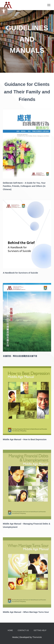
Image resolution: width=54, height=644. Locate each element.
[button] (4, 11)
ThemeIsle (37, 637)
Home (10, 630)
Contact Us (23, 630)
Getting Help (40, 630)
